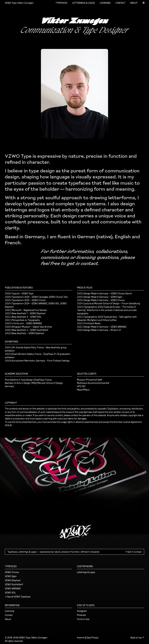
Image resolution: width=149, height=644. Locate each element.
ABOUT (134, 3)
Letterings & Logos (86, 572)
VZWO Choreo (12, 572)
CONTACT (120, 3)
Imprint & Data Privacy (88, 637)
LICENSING (105, 3)
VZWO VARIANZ (13, 588)
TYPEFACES (61, 3)
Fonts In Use (83, 619)
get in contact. (83, 263)
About (8, 619)
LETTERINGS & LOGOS (84, 3)
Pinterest (81, 615)
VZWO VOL (10, 592)
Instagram (82, 611)
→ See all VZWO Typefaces (18, 596)
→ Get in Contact (133, 552)
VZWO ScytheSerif (14, 584)
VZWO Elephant (13, 580)
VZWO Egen (11, 576)
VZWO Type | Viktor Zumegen (19, 3)
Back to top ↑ (137, 637)
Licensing (9, 611)
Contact (9, 615)
